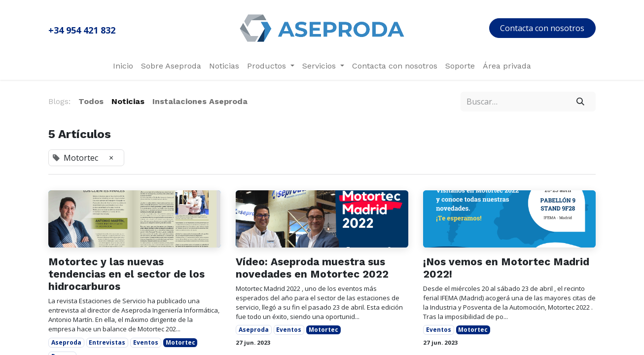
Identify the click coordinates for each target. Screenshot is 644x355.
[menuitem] (123, 66)
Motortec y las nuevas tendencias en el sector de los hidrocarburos (126, 274)
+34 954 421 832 (82, 30)
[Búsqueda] (581, 102)
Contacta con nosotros (542, 28)
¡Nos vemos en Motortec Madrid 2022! (506, 268)
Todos (91, 101)
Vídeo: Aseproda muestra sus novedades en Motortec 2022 (312, 268)
